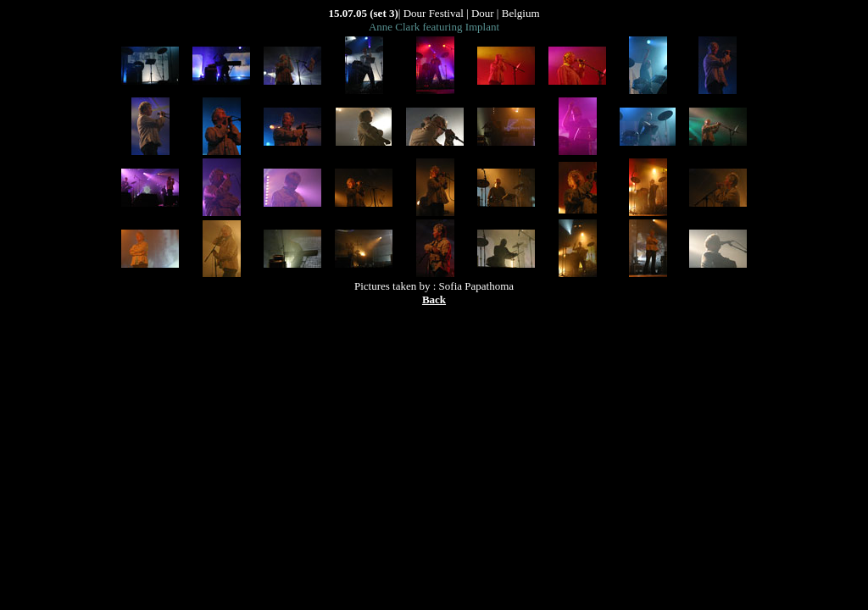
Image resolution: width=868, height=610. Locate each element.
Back (434, 299)
